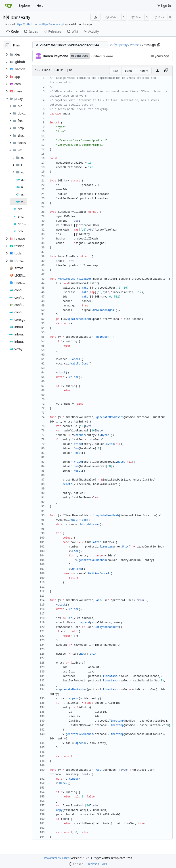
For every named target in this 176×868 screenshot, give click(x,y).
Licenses (93, 864)
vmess (135, 45)
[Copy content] (166, 71)
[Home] (8, 6)
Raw (115, 71)
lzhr (14, 17)
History (144, 71)
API (105, 864)
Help (40, 5)
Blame (129, 71)
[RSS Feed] (96, 17)
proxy (123, 45)
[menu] (76, 864)
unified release (102, 56)
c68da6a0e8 (80, 56)
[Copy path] (159, 45)
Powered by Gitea (57, 858)
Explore (24, 5)
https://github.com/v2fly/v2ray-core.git (40, 24)
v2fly (26, 17)
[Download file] (157, 71)
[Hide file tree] (7, 45)
